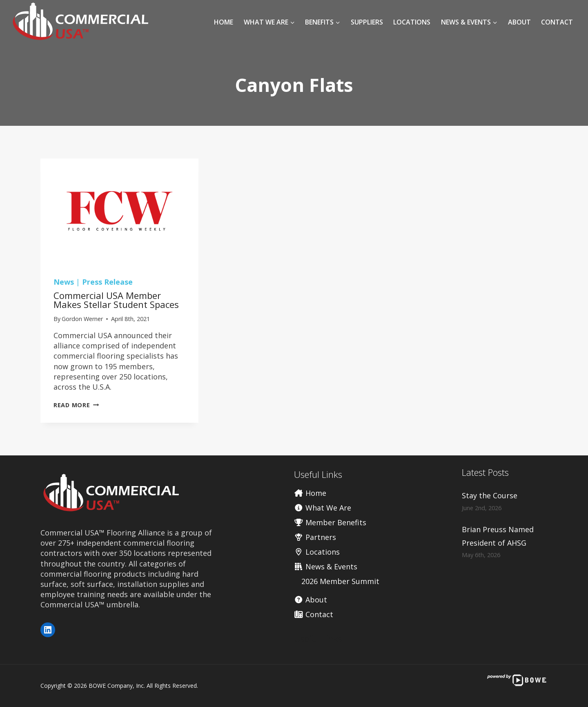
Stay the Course (490, 495)
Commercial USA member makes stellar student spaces (116, 300)
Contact (557, 22)
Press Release (107, 282)
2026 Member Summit (340, 581)
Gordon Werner (82, 319)
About (519, 22)
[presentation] (119, 211)
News (64, 282)
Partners (315, 537)
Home (224, 22)
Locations (412, 22)
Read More (76, 405)
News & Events (326, 566)
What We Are (323, 508)
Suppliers (367, 22)
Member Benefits (330, 522)
